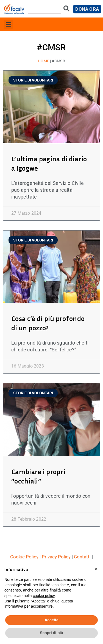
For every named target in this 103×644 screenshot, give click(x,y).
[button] (8, 24)
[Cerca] (66, 10)
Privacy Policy (56, 557)
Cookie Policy (24, 557)
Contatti (82, 557)
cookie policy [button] (44, 596)
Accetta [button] (51, 620)
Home (44, 61)
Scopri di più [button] (51, 633)
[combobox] (44, 8)
